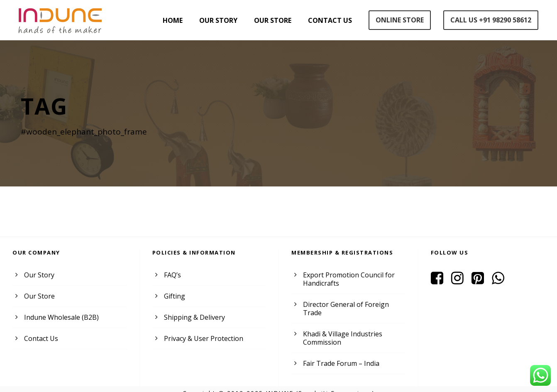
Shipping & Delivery (193, 317)
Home (168, 21)
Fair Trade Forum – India (340, 355)
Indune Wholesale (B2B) (60, 317)
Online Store (398, 20)
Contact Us (327, 21)
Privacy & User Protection (202, 338)
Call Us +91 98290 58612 (490, 20)
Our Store (270, 21)
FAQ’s (173, 275)
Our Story (214, 21)
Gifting (173, 296)
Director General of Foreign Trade (353, 304)
